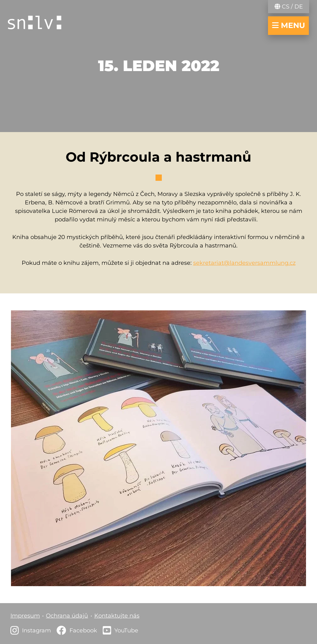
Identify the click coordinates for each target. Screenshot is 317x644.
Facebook (83, 630)
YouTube (126, 630)
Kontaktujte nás (117, 616)
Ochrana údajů (67, 616)
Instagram (36, 630)
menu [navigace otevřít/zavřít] (289, 25)
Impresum (25, 616)
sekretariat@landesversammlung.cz (244, 263)
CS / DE (289, 7)
